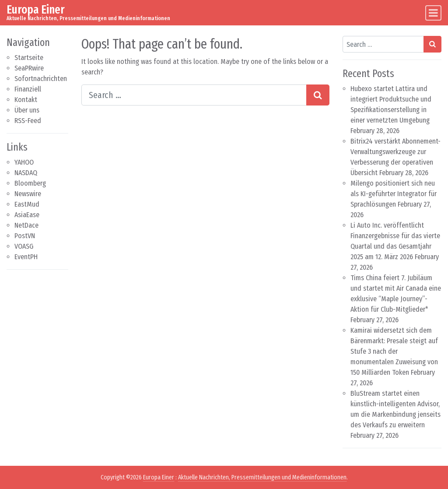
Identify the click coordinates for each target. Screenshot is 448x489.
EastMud (27, 204)
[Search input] (194, 95)
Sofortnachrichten (41, 79)
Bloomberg (30, 183)
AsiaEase (27, 215)
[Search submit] (318, 95)
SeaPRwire (29, 68)
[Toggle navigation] (433, 13)
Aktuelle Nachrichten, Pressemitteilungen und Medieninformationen (262, 477)
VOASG (24, 246)
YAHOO (24, 162)
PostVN (25, 236)
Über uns (27, 110)
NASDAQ (26, 173)
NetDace (26, 225)
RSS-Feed (28, 121)
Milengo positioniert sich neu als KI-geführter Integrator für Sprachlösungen (394, 194)
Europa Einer (36, 9)
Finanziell (28, 89)
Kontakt (26, 100)
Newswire (28, 194)
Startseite (29, 58)
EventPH (26, 257)
